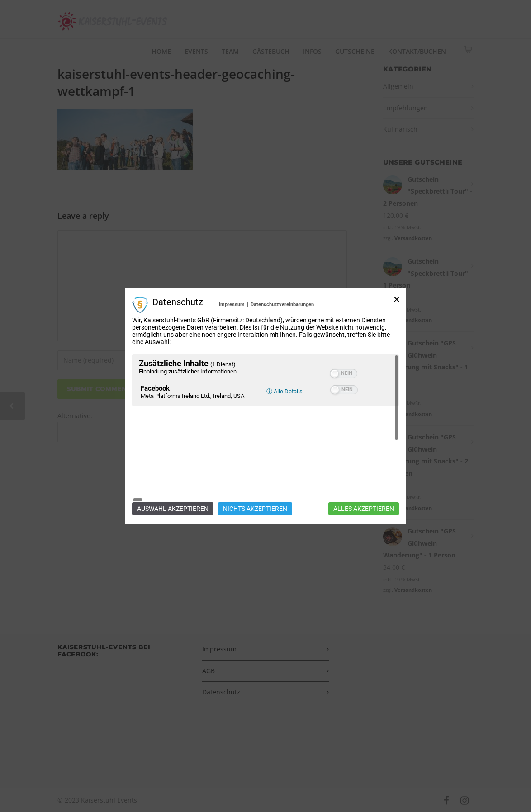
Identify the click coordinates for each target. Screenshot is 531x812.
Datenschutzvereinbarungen (282, 352)
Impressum (232, 352)
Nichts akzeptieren (255, 462)
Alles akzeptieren (364, 462)
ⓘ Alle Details (284, 438)
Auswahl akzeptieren (173, 462)
